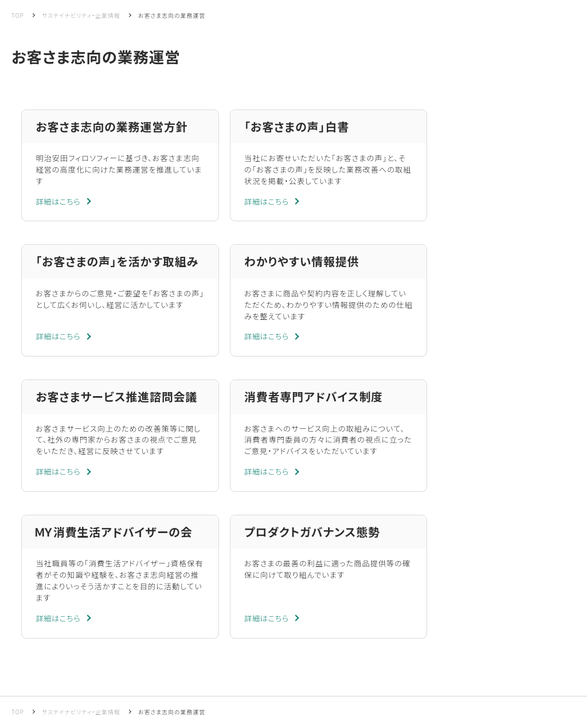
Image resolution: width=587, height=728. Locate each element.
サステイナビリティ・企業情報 (81, 15)
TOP (18, 15)
